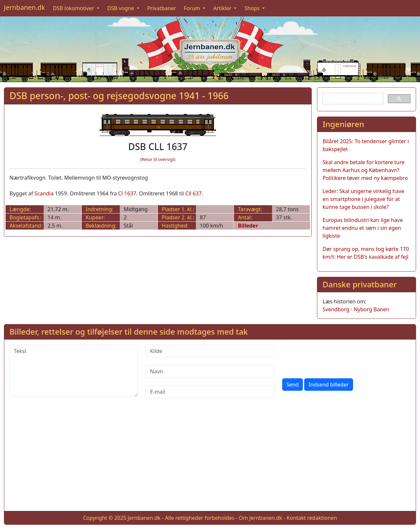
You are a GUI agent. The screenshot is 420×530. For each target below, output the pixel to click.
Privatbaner (162, 8)
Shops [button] (253, 8)
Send (293, 385)
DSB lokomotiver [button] (74, 8)
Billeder (248, 226)
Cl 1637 (127, 193)
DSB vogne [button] (121, 8)
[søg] (352, 99)
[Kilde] (210, 351)
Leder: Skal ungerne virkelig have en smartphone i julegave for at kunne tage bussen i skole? (363, 199)
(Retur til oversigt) (158, 159)
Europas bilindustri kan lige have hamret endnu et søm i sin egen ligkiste (363, 228)
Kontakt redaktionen (312, 518)
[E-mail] (210, 392)
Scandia (44, 193)
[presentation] (332, 358)
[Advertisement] (210, 460)
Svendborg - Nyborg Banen (356, 309)
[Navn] (210, 371)
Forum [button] (193, 8)
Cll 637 (194, 193)
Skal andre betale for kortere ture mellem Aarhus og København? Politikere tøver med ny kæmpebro (365, 170)
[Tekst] (74, 371)
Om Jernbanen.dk (261, 518)
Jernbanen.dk (24, 7)
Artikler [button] (223, 8)
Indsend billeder (328, 385)
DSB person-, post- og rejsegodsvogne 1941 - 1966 (119, 96)
